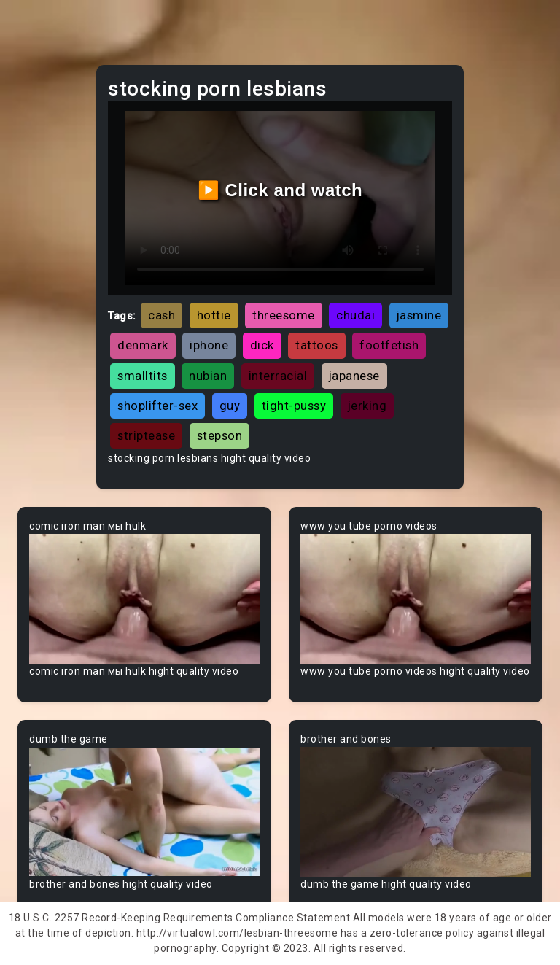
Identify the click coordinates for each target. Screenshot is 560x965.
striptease (146, 435)
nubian (208, 376)
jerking (367, 406)
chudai (355, 315)
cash (162, 315)
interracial (278, 376)
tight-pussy (294, 406)
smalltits (143, 376)
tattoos (317, 345)
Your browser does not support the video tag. (144, 599)
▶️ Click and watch (280, 190)
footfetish (389, 345)
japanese (354, 376)
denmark (143, 345)
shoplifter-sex (157, 406)
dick (262, 345)
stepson (220, 435)
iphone (209, 345)
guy (230, 406)
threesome (284, 315)
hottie (214, 315)
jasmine (419, 315)
